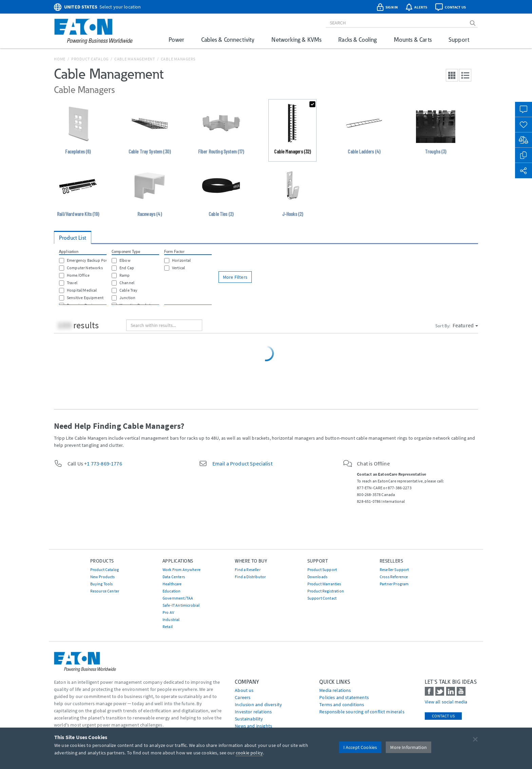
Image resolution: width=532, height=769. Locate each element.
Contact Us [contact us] (443, 716)
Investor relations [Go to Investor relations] (253, 712)
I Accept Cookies (360, 747)
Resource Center (105, 591)
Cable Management (135, 59)
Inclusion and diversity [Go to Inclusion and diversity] (258, 704)
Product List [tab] (73, 238)
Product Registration (326, 591)
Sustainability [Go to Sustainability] (249, 719)
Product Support (322, 570)
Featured (465, 325)
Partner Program (394, 584)
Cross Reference (394, 577)
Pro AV (168, 612)
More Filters (235, 277)
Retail (168, 627)
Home (60, 59)
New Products (103, 577)
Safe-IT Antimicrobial (181, 605)
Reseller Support (394, 570)
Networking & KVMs (296, 40)
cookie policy (249, 753)
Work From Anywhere (182, 570)
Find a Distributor (250, 577)
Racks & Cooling (357, 40)
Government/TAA (178, 598)
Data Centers (174, 577)
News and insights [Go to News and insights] (253, 726)
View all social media (446, 702)
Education (172, 591)
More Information (408, 747)
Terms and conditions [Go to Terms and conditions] (342, 704)
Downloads (317, 577)
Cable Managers (178, 59)
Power (176, 40)
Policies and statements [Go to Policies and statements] (344, 697)
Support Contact (322, 598)
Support (459, 40)
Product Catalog (90, 59)
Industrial (171, 619)
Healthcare (172, 584)
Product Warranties (324, 584)
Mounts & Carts (413, 40)
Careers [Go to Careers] (243, 697)
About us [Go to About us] (244, 690)
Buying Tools (102, 584)
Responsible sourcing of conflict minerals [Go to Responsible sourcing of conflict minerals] (362, 712)
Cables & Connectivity (228, 40)
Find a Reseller (248, 570)
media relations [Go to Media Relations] (335, 690)
